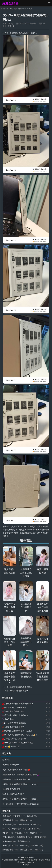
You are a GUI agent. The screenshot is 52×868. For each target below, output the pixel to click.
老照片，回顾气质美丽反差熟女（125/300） (20, 799)
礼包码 (36, 824)
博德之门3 (21, 833)
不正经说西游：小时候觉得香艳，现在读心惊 (21, 804)
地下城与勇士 (10, 820)
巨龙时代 (37, 845)
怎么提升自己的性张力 (12, 789)
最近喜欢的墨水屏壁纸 (19, 691)
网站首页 (13, 9)
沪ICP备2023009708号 (26, 857)
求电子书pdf (8, 719)
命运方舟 (36, 833)
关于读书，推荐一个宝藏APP (15, 715)
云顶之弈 (9, 837)
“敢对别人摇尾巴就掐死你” (13, 794)
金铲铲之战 (19, 829)
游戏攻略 (9, 841)
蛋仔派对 (34, 829)
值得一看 (23, 9)
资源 (7, 816)
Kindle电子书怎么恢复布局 (14, 723)
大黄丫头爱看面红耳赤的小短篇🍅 (16, 770)
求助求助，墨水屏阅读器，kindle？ (17, 731)
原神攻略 (26, 820)
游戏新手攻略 (10, 850)
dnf (6, 829)
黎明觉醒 (40, 837)
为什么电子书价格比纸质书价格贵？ (17, 704)
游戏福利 (24, 841)
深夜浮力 (6, 760)
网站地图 (26, 865)
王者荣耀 (19, 816)
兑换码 (24, 824)
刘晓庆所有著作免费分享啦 (21, 687)
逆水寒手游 (9, 824)
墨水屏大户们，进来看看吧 (14, 708)
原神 (32, 816)
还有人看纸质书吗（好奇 (13, 711)
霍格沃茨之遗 (10, 845)
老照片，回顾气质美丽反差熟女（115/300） (20, 784)
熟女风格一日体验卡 (11, 765)
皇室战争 (26, 850)
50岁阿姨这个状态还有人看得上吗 (16, 779)
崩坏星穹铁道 (24, 837)
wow (25, 845)
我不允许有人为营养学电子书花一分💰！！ (20, 735)
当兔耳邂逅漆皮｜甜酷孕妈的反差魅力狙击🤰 (21, 775)
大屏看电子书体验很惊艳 (13, 727)
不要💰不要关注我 (10, 747)
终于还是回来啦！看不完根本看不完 (17, 743)
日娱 (39, 850)
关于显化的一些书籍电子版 (14, 739)
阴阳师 (8, 833)
